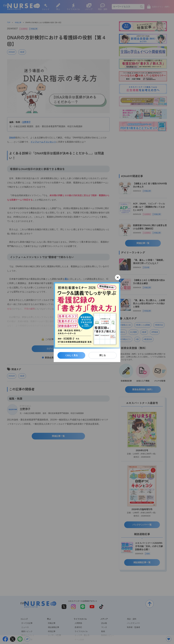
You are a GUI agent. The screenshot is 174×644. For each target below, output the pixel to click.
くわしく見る (71, 355)
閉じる (103, 355)
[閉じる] (118, 277)
